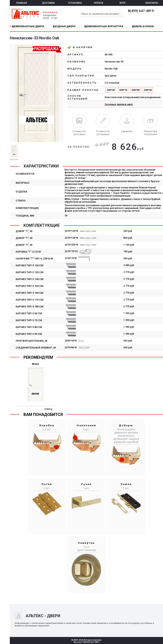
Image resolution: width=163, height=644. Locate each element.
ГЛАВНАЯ (22, 3)
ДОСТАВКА (48, 3)
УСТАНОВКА (75, 3)
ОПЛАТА (99, 3)
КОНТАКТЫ (152, 3)
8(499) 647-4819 (141, 11)
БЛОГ (123, 3)
